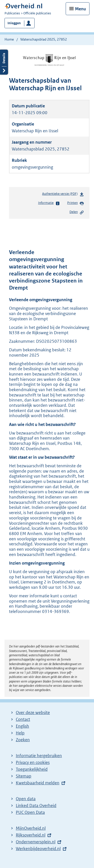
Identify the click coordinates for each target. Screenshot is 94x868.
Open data (26, 799)
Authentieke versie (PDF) (63, 195)
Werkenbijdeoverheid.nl (38, 849)
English (22, 726)
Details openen (4, 62)
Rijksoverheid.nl (31, 835)
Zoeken (23, 740)
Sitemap (24, 776)
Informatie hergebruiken (39, 756)
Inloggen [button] (14, 23)
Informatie (49, 203)
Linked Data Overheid (36, 805)
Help (20, 733)
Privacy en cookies (33, 762)
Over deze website (33, 712)
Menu (80, 9)
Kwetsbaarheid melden (38, 783)
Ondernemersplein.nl (36, 842)
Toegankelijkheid (32, 769)
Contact (23, 719)
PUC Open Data (30, 812)
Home (9, 39)
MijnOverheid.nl (31, 828)
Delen (77, 212)
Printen (76, 203)
